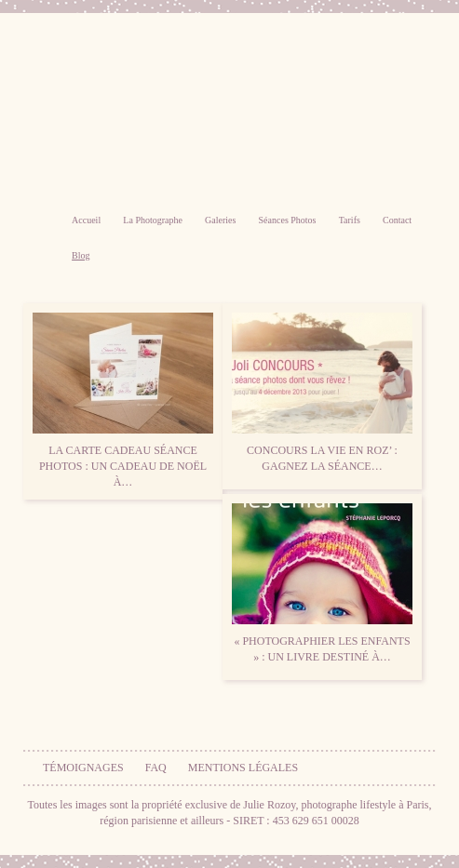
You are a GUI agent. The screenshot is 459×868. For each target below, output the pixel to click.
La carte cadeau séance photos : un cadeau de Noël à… (123, 401)
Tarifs (350, 220)
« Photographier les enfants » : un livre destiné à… (322, 583)
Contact (397, 220)
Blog (81, 255)
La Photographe (153, 220)
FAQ (156, 768)
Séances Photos (288, 220)
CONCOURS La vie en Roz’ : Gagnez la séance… (322, 393)
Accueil (86, 220)
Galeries (220, 220)
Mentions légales (243, 768)
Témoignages (83, 768)
